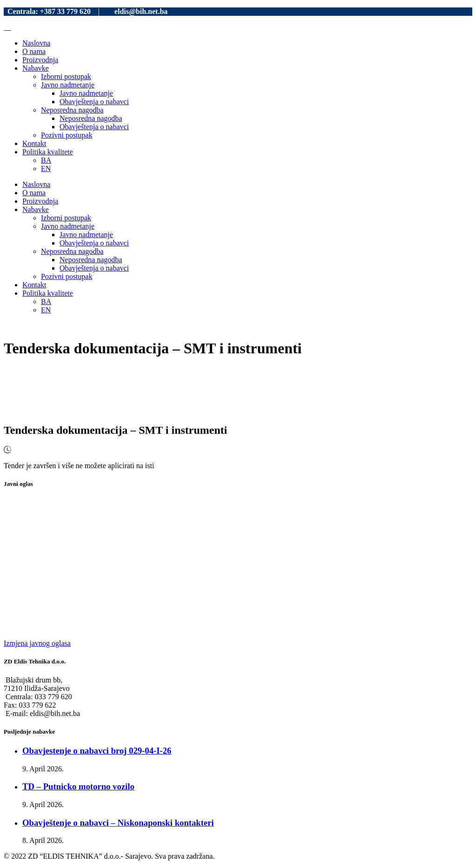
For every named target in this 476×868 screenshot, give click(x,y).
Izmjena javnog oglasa (37, 643)
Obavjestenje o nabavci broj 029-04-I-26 (97, 751)
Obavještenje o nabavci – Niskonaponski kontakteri (118, 823)
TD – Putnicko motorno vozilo (78, 786)
